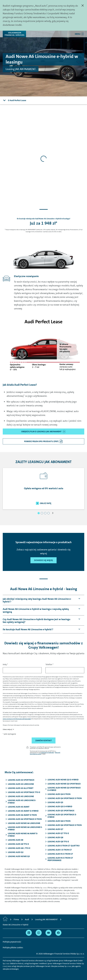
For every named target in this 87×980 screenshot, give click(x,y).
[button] (39, 513)
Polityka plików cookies (13, 948)
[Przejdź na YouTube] (49, 933)
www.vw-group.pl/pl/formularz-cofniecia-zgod (17, 719)
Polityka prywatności (48, 752)
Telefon (49, 664)
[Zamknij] (83, 5)
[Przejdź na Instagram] (39, 933)
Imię (5, 664)
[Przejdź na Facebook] (58, 933)
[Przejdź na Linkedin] (29, 933)
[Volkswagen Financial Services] (14, 34)
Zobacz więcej (7, 729)
